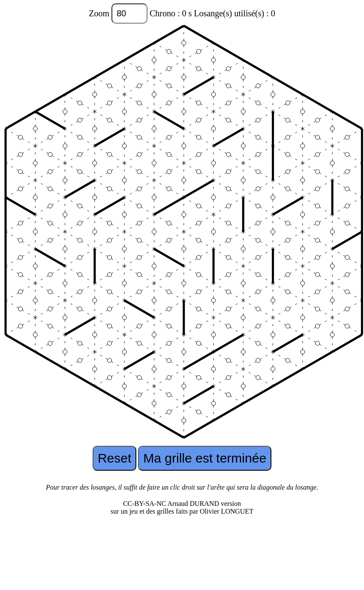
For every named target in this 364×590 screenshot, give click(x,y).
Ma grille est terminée (205, 458)
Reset (114, 458)
